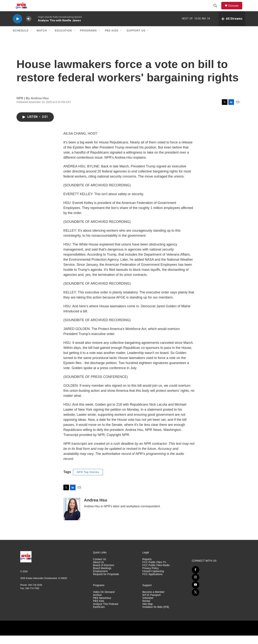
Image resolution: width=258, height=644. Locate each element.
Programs (88, 39)
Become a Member (153, 600)
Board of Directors (104, 574)
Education (63, 39)
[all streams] (232, 27)
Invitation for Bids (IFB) (156, 615)
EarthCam (99, 615)
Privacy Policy (150, 577)
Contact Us (99, 568)
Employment (100, 580)
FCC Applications (152, 583)
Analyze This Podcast (106, 612)
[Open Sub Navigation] (31, 39)
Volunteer (148, 606)
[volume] (29, 27)
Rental (146, 609)
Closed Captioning (153, 580)
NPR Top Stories (88, 481)
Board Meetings (102, 577)
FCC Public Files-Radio (156, 574)
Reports (147, 568)
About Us (98, 571)
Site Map (147, 612)
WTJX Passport (151, 603)
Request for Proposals (106, 583)
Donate (236, 10)
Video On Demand (104, 600)
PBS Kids (112, 39)
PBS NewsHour (102, 606)
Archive (97, 603)
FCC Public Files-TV (154, 571)
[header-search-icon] (217, 10)
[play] (17, 27)
